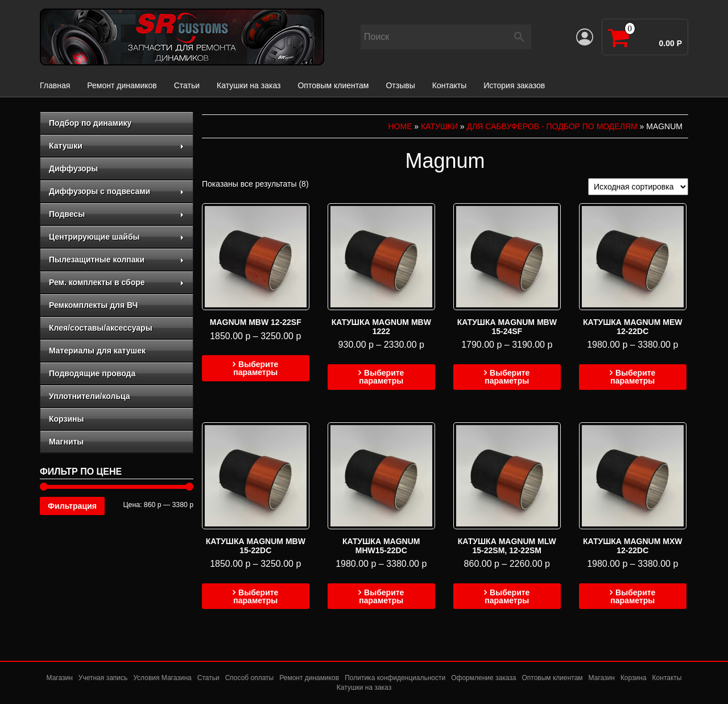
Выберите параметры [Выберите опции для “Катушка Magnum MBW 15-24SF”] (507, 377)
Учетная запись (103, 678)
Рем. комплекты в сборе (117, 282)
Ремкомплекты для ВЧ (93, 305)
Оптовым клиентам (333, 85)
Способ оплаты (250, 678)
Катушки (117, 146)
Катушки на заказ (249, 85)
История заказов (514, 85)
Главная (55, 85)
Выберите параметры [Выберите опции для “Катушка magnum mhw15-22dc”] (381, 596)
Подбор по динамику (90, 123)
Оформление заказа (483, 678)
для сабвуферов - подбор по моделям (552, 126)
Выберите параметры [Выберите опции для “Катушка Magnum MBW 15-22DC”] (256, 596)
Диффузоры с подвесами (117, 191)
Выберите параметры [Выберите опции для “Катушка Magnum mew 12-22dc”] (633, 377)
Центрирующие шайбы (117, 237)
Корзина (634, 678)
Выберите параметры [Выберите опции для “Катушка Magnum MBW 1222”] (381, 377)
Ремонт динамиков (122, 85)
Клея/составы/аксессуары (101, 328)
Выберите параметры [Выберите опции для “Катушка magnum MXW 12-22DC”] (633, 596)
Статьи (187, 85)
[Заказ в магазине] (638, 187)
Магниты (66, 442)
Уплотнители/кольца (90, 396)
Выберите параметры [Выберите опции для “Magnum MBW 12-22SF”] (256, 368)
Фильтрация (72, 506)
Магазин (60, 678)
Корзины (66, 419)
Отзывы (400, 85)
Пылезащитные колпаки (117, 260)
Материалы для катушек (97, 351)
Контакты (449, 85)
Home (400, 126)
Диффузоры (73, 168)
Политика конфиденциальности (395, 678)
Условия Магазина (162, 678)
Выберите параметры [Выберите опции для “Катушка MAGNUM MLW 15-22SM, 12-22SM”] (507, 596)
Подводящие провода (92, 373)
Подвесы (117, 214)
